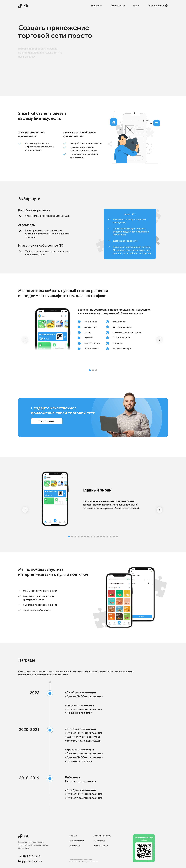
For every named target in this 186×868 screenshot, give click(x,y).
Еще (136, 6)
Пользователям (117, 5)
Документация (101, 846)
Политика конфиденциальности (80, 860)
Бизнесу (97, 6)
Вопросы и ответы (103, 836)
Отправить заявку (47, 421)
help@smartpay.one (30, 861)
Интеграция (100, 841)
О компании (75, 846)
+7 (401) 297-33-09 (29, 856)
